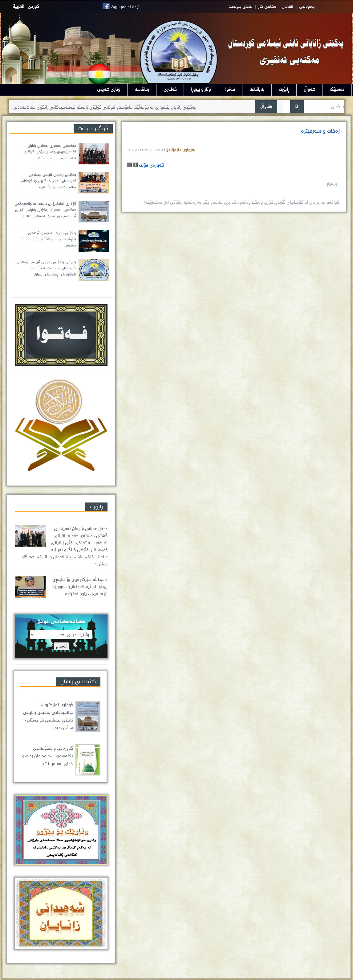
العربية (18, 6)
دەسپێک (337, 89)
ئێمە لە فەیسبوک (125, 7)
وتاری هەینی (109, 89)
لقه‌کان (288, 6)
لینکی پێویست (241, 6)
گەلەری (170, 89)
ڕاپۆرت (284, 89)
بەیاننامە (257, 89)
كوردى (33, 6)
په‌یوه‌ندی (307, 6)
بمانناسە (142, 89)
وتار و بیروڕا (201, 89)
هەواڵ (310, 89)
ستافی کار (267, 6)
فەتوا (230, 89)
